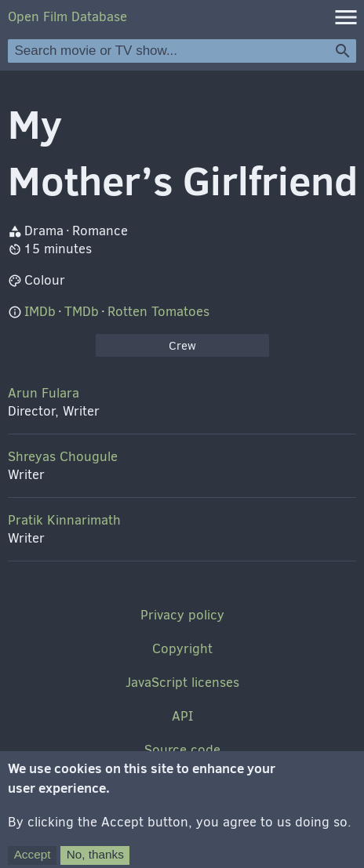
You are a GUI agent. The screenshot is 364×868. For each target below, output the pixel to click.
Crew (182, 346)
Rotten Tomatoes (158, 312)
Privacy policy (182, 615)
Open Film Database (67, 17)
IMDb (40, 312)
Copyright (182, 649)
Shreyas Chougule (63, 457)
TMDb (82, 312)
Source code (182, 750)
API (182, 716)
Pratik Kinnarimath (64, 520)
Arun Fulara (44, 393)
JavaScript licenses (182, 683)
